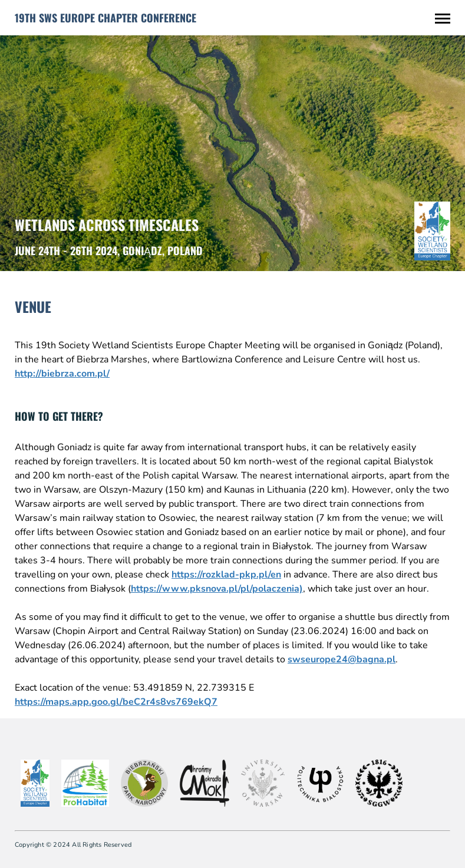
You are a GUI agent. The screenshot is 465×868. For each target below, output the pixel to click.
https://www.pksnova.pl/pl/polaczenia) (217, 589)
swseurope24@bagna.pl (342, 659)
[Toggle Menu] (443, 18)
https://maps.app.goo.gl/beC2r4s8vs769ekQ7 (116, 702)
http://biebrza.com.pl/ (62, 374)
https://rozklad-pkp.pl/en (226, 575)
